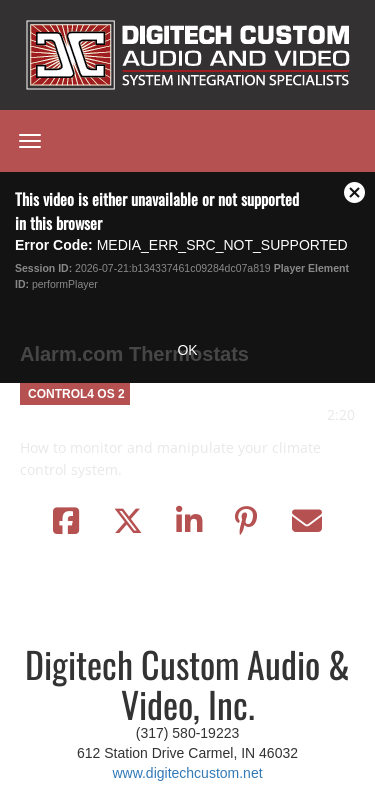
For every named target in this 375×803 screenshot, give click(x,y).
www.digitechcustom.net (187, 773)
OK (187, 350)
